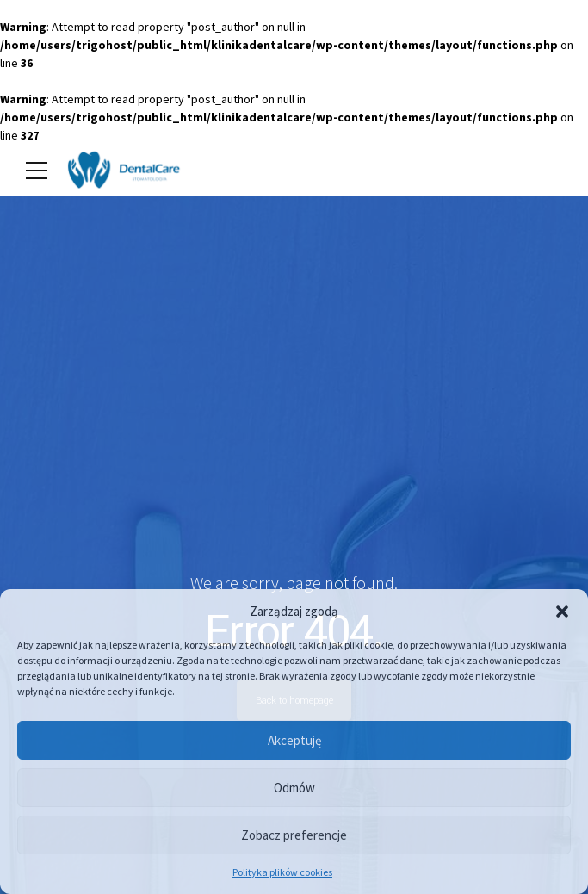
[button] (562, 612)
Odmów (294, 788)
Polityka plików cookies (282, 872)
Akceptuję (294, 740)
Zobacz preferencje (294, 835)
